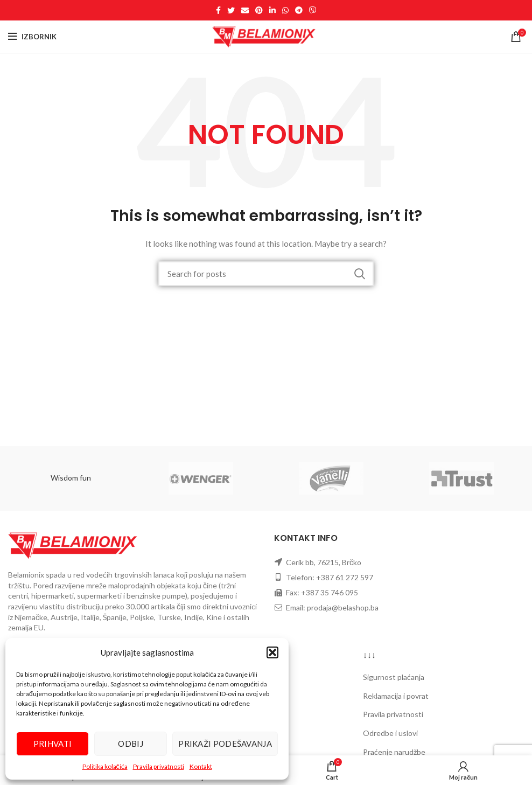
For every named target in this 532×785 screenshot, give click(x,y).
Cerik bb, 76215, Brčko (324, 562)
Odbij (131, 744)
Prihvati (52, 744)
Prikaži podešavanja (225, 744)
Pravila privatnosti (159, 766)
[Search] (266, 274)
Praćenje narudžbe (394, 752)
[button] (272, 652)
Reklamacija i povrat (396, 696)
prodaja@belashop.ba (343, 607)
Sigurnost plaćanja (394, 677)
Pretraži (359, 274)
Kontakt (201, 766)
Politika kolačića (105, 766)
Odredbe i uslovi (390, 733)
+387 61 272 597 (345, 577)
